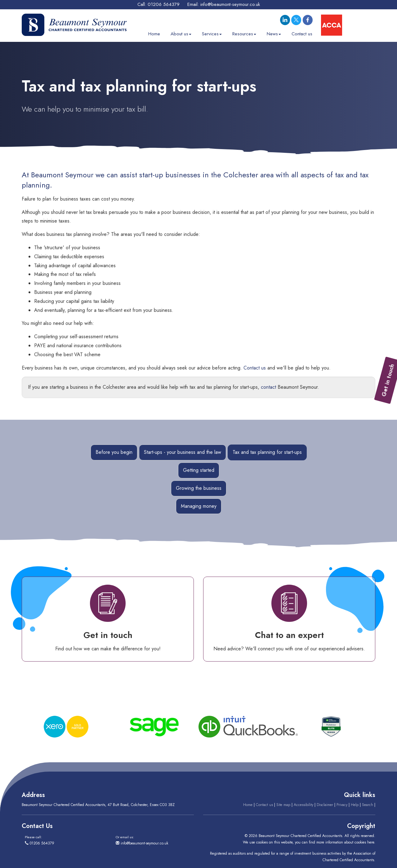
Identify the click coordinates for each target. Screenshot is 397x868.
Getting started (199, 470)
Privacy (342, 805)
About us (181, 33)
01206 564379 (164, 4)
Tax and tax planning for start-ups (267, 452)
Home (154, 33)
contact (268, 387)
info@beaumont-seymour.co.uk (230, 4)
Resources (244, 33)
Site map (283, 805)
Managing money (199, 506)
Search (368, 805)
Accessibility (303, 805)
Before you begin (114, 452)
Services (212, 33)
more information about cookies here (345, 842)
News (274, 33)
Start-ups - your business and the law (183, 452)
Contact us (302, 33)
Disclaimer (325, 805)
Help (355, 805)
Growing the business (199, 488)
